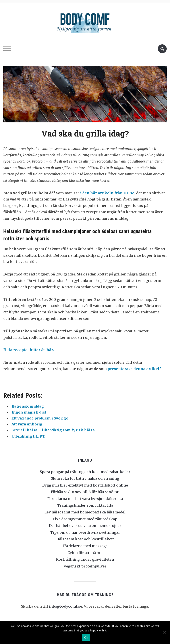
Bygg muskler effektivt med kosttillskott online (85, 485)
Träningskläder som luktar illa (85, 505)
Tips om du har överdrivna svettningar (85, 532)
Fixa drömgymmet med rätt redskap (85, 519)
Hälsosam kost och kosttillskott (85, 539)
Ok (86, 637)
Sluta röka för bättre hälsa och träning (85, 478)
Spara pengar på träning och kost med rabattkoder (85, 472)
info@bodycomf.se (66, 606)
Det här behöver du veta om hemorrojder (85, 526)
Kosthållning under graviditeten (85, 559)
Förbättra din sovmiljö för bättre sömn (85, 492)
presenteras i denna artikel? (134, 369)
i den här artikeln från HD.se (107, 193)
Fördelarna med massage (85, 546)
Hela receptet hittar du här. (29, 350)
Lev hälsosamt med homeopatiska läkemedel (85, 512)
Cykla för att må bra (85, 553)
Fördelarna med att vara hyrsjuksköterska (85, 499)
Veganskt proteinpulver (85, 566)
